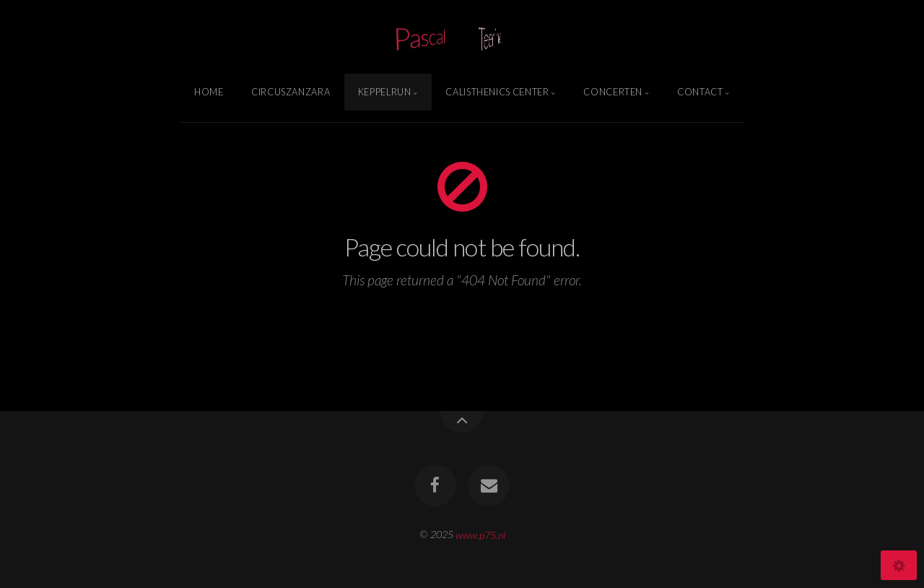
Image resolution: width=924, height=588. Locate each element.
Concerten (613, 92)
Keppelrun (385, 92)
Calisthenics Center (497, 92)
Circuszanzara (291, 92)
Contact (700, 92)
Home (209, 92)
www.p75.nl (480, 534)
